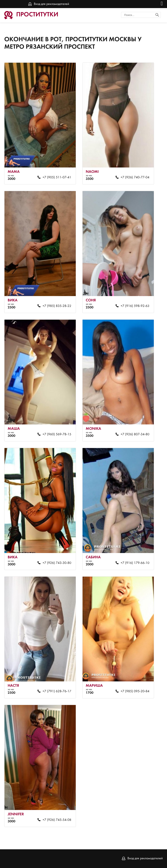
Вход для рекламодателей (51, 4)
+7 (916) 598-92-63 (135, 306)
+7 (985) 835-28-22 (57, 306)
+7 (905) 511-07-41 (57, 177)
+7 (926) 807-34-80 (135, 434)
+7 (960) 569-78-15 (57, 434)
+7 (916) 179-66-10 (135, 563)
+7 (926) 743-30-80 (57, 563)
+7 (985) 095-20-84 (135, 691)
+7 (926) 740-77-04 (135, 177)
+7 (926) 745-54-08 (57, 820)
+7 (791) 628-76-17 (57, 691)
